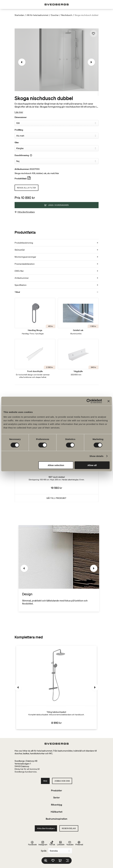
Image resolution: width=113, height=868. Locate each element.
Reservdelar (69, 828)
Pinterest (79, 843)
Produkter (56, 790)
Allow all (92, 465)
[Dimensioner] (57, 123)
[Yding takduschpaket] (56, 687)
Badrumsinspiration (56, 819)
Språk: (44, 851)
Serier (56, 797)
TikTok (52, 843)
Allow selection (56, 465)
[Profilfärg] (57, 136)
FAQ (45, 781)
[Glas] (57, 148)
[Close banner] (108, 401)
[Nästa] (91, 62)
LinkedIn (61, 843)
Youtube (70, 843)
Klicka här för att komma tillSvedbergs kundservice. (27, 770)
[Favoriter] (53, 861)
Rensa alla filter (27, 188)
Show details (97, 456)
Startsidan (19, 15)
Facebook (32, 843)
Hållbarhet (56, 812)
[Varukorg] (60, 861)
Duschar (55, 15)
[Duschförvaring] (57, 161)
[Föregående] (22, 62)
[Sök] (46, 861)
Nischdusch (67, 15)
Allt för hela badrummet (37, 15)
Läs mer (19, 112)
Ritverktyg (57, 805)
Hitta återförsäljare (26, 212)
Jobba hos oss (62, 781)
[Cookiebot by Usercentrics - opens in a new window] (89, 401)
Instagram (43, 843)
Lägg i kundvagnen (57, 205)
